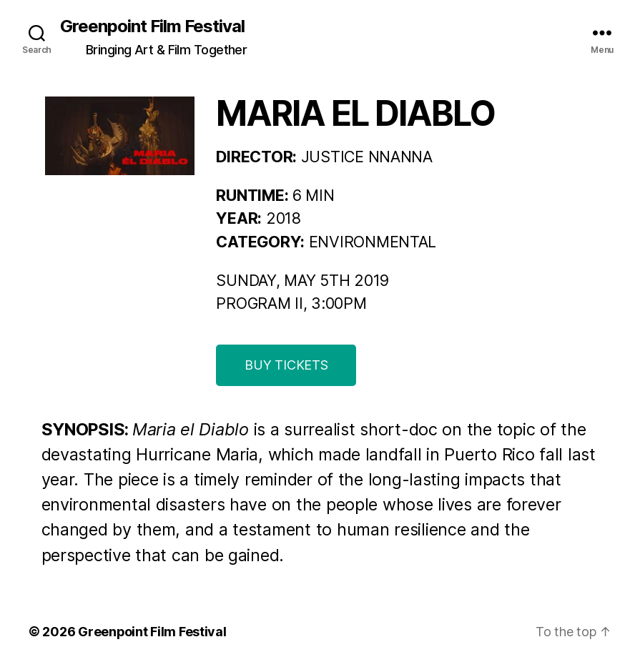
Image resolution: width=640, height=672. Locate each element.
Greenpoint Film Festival (152, 26)
